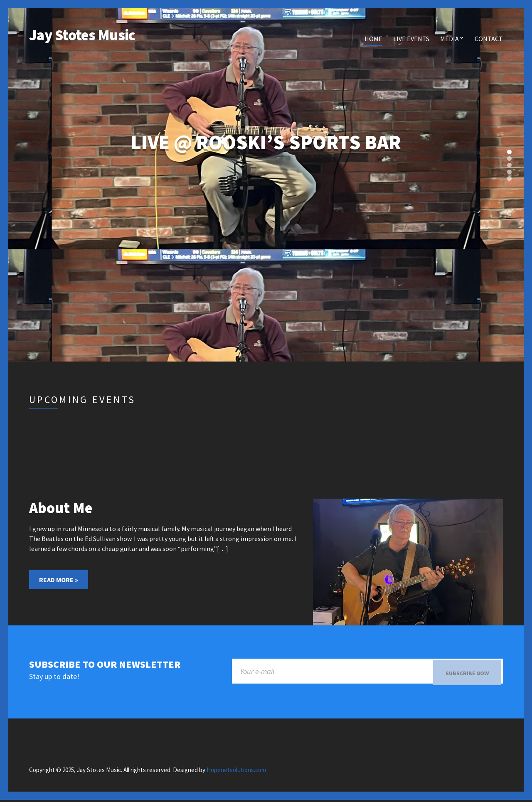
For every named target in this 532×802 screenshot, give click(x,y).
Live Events (411, 39)
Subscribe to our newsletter (105, 665)
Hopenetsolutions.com (236, 771)
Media (449, 39)
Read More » (59, 580)
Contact (489, 39)
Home (373, 39)
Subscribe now (467, 673)
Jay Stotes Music (82, 35)
